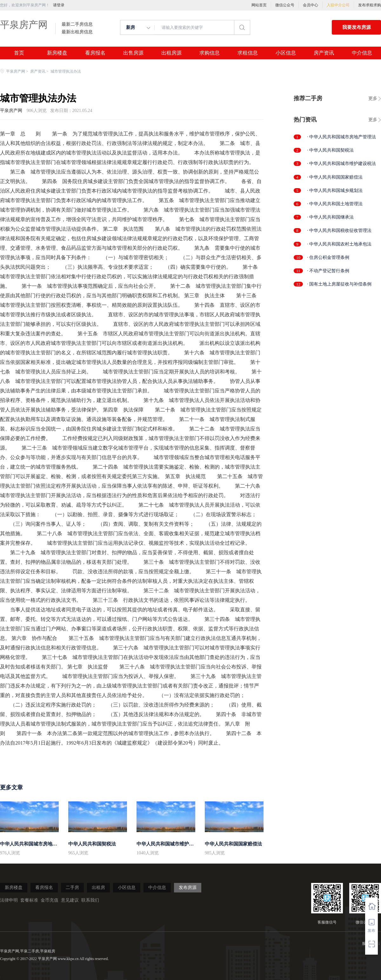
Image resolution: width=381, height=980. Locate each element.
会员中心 (311, 5)
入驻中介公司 (338, 5)
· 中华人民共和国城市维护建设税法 (341, 164)
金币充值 (50, 900)
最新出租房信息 (77, 32)
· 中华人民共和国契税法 (330, 150)
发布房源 (188, 888)
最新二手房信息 (77, 24)
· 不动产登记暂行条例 (328, 271)
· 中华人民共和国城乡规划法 (335, 191)
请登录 (59, 5)
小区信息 (286, 53)
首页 (19, 53)
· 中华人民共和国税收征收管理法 (339, 230)
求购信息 (210, 53)
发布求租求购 (370, 5)
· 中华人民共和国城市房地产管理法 (341, 137)
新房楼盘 (57, 53)
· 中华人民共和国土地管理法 (335, 204)
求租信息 (248, 53)
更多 (373, 99)
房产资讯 (324, 53)
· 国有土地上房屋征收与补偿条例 (339, 284)
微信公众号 (285, 5)
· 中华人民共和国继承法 (330, 217)
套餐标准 (29, 900)
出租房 (98, 888)
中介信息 (362, 53)
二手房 (72, 888)
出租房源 (171, 53)
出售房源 (133, 53)
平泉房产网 (24, 25)
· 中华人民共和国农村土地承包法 (339, 244)
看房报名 (95, 53)
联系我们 (90, 900)
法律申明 (9, 900)
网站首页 (259, 5)
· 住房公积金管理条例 (328, 257)
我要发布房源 (357, 27)
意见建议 (70, 900)
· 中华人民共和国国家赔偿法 (335, 177)
